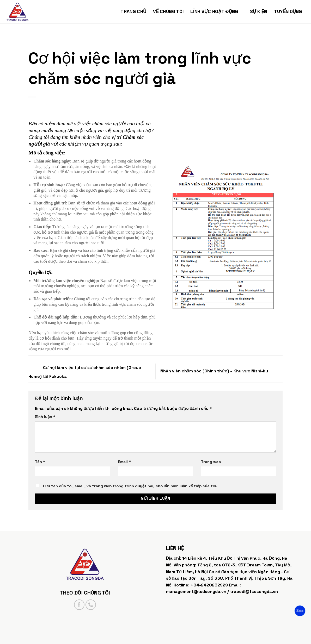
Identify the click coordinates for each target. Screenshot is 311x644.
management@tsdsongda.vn (196, 592)
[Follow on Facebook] (79, 605)
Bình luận (45, 417)
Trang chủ (133, 11)
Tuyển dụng (291, 11)
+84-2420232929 (209, 585)
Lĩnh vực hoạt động (217, 11)
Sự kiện (259, 11)
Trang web (211, 462)
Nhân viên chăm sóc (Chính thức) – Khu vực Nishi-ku (221, 371)
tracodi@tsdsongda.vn (254, 592)
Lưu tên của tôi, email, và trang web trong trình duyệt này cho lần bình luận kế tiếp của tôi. (130, 486)
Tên (40, 462)
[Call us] (91, 605)
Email (125, 462)
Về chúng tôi (168, 11)
